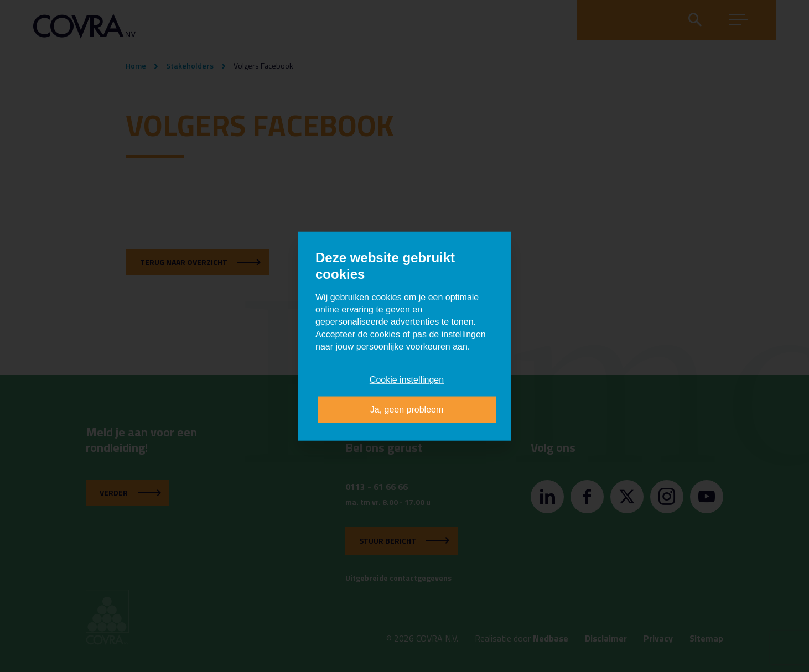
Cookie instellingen (407, 379)
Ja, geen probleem (407, 410)
